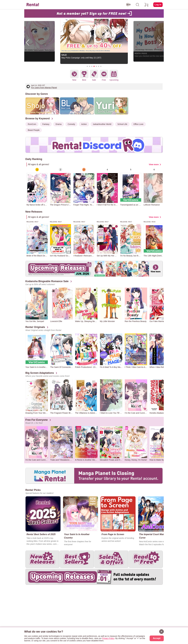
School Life (122, 124)
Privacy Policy (108, 638)
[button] (87, 66)
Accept (157, 638)
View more (154, 164)
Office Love (138, 124)
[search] (138, 5)
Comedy (71, 124)
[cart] (147, 5)
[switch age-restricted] (128, 5)
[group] (37, 187)
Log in (158, 5)
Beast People (34, 130)
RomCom (32, 124)
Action (84, 124)
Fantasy (46, 124)
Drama (59, 124)
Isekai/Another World (102, 124)
